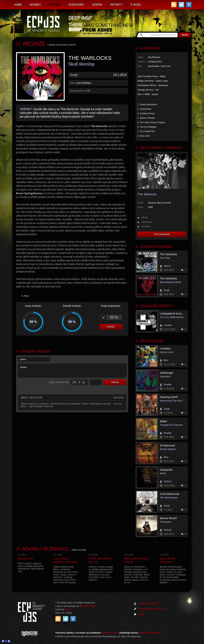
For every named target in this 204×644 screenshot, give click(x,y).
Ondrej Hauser (90, 606)
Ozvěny (97, 5)
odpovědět (118, 398)
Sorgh (74, 75)
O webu (136, 5)
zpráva (72, 371)
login (141, 614)
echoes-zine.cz (110, 633)
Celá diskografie (162, 234)
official (145, 218)
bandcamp (147, 222)
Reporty (116, 5)
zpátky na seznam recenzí (62, 45)
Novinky (35, 5)
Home (18, 5)
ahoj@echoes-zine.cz (151, 609)
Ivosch (68, 610)
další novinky (79, 550)
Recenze (55, 5)
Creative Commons (150, 633)
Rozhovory (76, 5)
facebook (146, 226)
